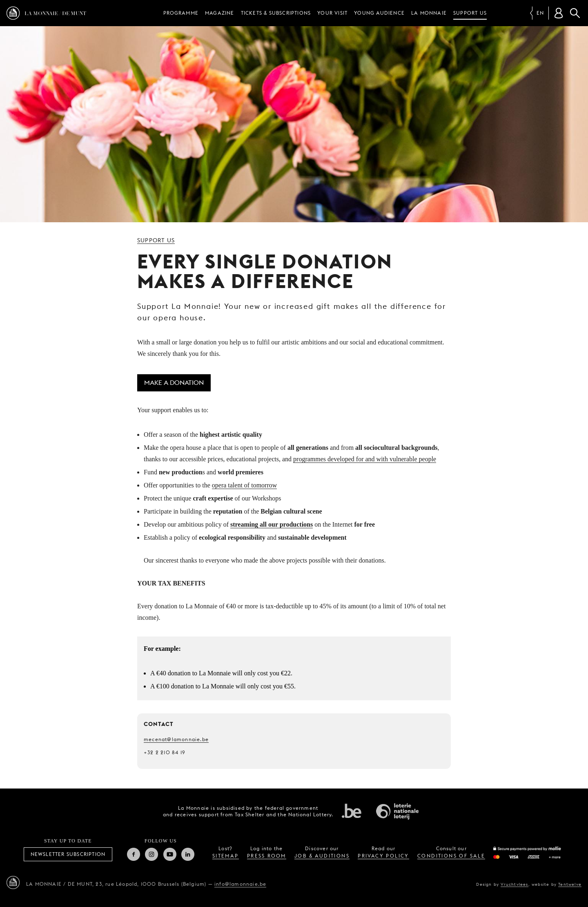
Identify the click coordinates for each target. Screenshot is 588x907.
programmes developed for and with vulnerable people (365, 459)
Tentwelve (570, 884)
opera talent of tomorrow (245, 485)
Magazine (220, 13)
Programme (181, 13)
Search (575, 13)
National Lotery (397, 811)
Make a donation (174, 383)
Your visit (332, 13)
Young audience (379, 13)
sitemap (226, 856)
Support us (470, 13)
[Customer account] (559, 13)
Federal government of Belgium (352, 811)
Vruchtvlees (514, 884)
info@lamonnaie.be (240, 884)
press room (267, 856)
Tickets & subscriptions (276, 13)
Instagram (151, 854)
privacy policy (383, 856)
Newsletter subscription (68, 854)
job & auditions (322, 856)
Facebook (134, 854)
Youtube (170, 854)
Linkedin (188, 854)
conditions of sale (451, 856)
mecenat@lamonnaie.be (176, 739)
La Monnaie (429, 13)
